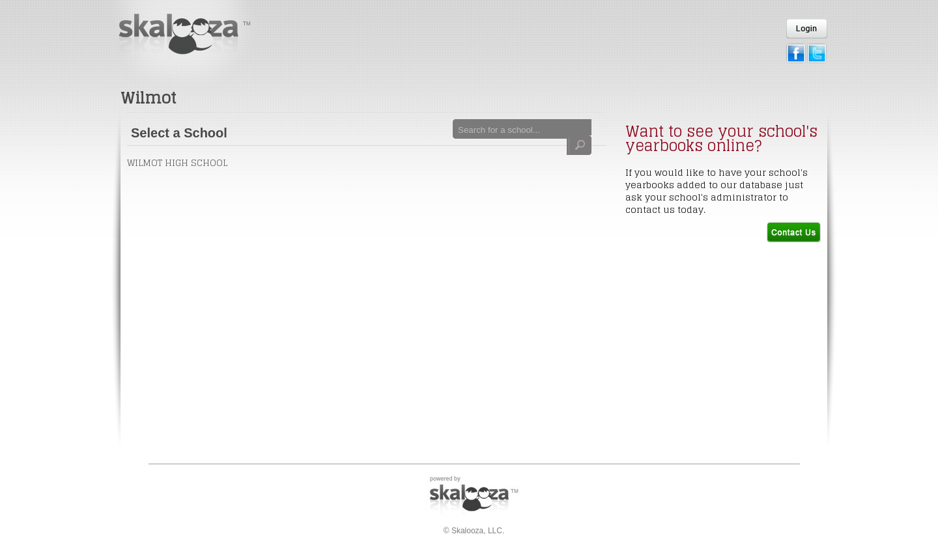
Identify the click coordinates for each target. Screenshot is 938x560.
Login (807, 29)
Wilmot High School (177, 162)
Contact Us (794, 232)
